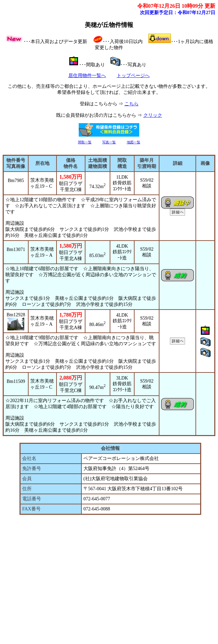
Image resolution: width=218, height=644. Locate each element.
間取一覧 (85, 142)
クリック (153, 115)
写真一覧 (109, 142)
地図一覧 (134, 142)
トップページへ (133, 76)
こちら (132, 104)
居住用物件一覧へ (87, 76)
